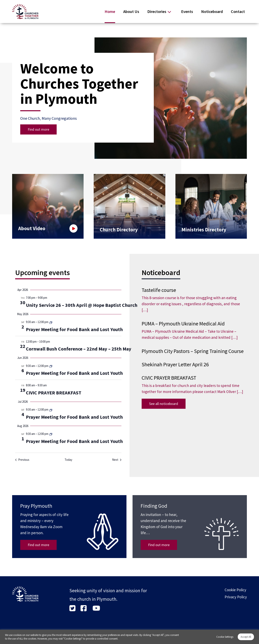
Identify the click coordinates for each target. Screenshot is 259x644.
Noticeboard (212, 11)
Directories (157, 11)
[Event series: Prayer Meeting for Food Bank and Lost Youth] (51, 322)
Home (110, 11)
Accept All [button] (246, 637)
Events (187, 11)
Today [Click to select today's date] (68, 460)
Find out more (38, 129)
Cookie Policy (235, 590)
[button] (229, 152)
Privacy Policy (236, 597)
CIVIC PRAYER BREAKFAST (54, 393)
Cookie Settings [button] (225, 637)
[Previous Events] (22, 460)
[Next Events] (117, 460)
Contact (238, 11)
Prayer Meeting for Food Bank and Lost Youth (74, 329)
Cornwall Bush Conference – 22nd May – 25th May (79, 349)
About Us (131, 11)
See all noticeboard (164, 404)
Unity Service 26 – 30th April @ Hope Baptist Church (82, 305)
